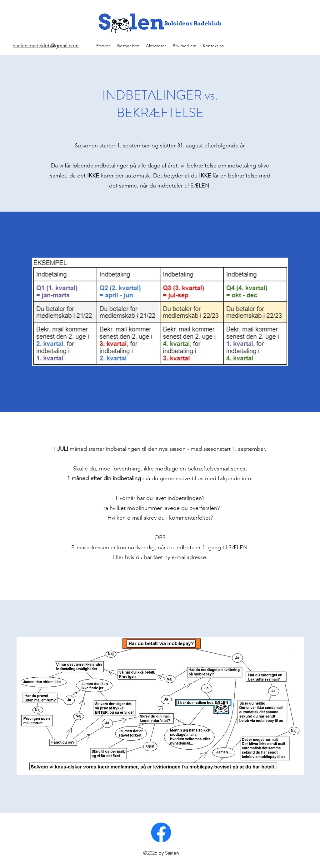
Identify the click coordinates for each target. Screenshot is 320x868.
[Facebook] (161, 832)
